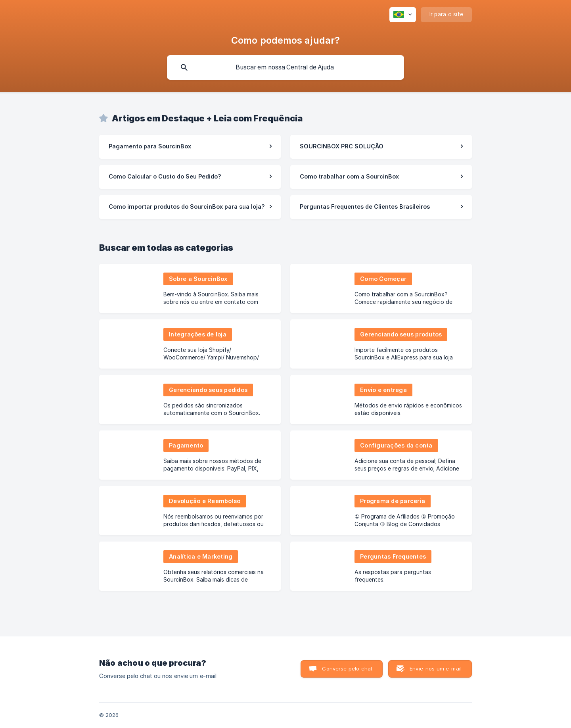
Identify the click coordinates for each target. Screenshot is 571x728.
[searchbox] (285, 67)
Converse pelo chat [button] (347, 668)
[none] (403, 15)
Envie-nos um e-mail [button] (436, 668)
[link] (190, 147)
